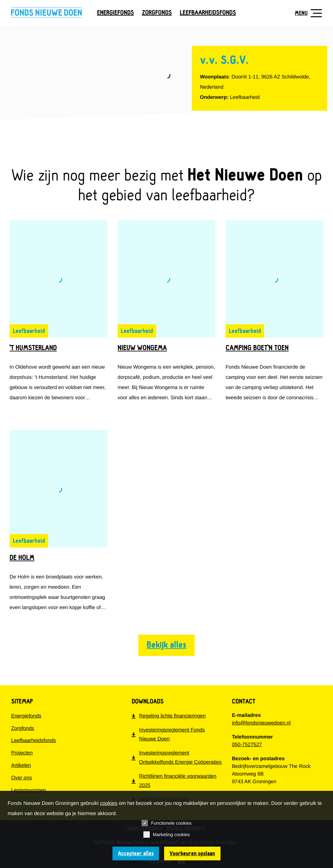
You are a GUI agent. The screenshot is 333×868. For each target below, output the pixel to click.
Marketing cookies (167, 835)
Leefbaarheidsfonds (208, 13)
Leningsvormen (29, 790)
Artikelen (21, 765)
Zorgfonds (157, 13)
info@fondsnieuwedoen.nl (261, 723)
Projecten (22, 753)
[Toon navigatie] (306, 13)
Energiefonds (115, 13)
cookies (109, 803)
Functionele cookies (166, 823)
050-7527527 (247, 745)
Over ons (22, 778)
